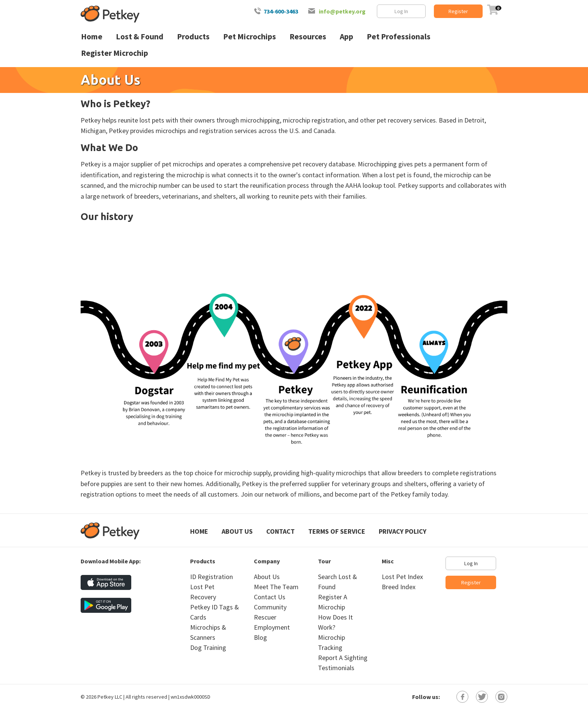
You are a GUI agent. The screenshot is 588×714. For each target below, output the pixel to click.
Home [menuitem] (92, 37)
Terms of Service (337, 531)
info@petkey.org (342, 11)
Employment (272, 627)
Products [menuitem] (193, 37)
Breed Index (399, 587)
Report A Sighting (343, 658)
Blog (260, 637)
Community (270, 607)
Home (199, 531)
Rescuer (265, 617)
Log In (401, 11)
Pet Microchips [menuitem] (250, 37)
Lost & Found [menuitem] (140, 37)
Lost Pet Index (402, 577)
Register (458, 11)
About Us (237, 531)
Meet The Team (276, 587)
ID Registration (211, 577)
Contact (280, 531)
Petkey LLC (110, 697)
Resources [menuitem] (308, 37)
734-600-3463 (281, 11)
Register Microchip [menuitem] (115, 53)
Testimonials (336, 668)
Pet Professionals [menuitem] (399, 37)
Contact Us (270, 597)
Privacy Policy (403, 531)
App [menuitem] (346, 37)
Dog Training (208, 647)
